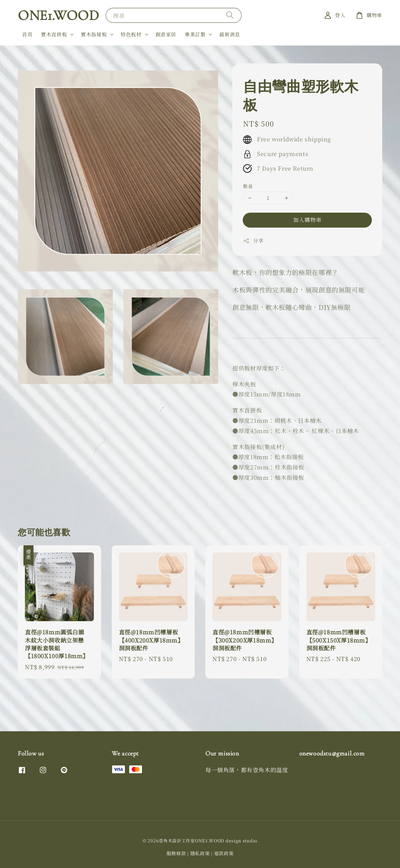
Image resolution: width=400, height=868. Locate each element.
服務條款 (176, 853)
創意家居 (166, 34)
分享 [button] (253, 240)
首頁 (27, 34)
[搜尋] (230, 15)
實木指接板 (94, 34)
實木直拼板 (54, 34)
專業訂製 (195, 34)
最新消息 (230, 34)
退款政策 (224, 853)
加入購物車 (307, 220)
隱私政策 (200, 853)
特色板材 (131, 34)
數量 (248, 186)
